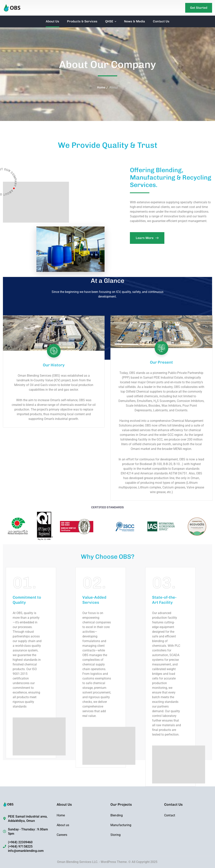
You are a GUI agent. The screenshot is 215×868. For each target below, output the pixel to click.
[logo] (19, 7)
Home (101, 87)
